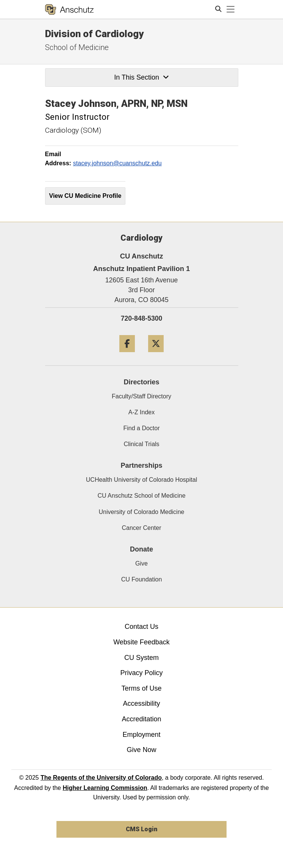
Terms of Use (141, 688)
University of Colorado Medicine (142, 512)
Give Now (141, 750)
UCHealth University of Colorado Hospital (141, 480)
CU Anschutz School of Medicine (141, 496)
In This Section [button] (141, 77)
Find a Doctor (141, 428)
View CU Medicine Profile (85, 196)
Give (141, 563)
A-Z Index (141, 412)
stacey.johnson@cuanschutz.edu (117, 163)
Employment (141, 735)
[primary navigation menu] (231, 9)
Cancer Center (141, 528)
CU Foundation (142, 579)
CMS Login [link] (141, 829)
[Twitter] (156, 355)
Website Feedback (141, 642)
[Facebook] (127, 355)
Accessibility (141, 703)
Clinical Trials (141, 444)
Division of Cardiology (94, 34)
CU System (141, 658)
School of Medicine (77, 47)
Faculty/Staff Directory (141, 396)
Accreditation (141, 719)
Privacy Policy (141, 673)
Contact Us (141, 627)
